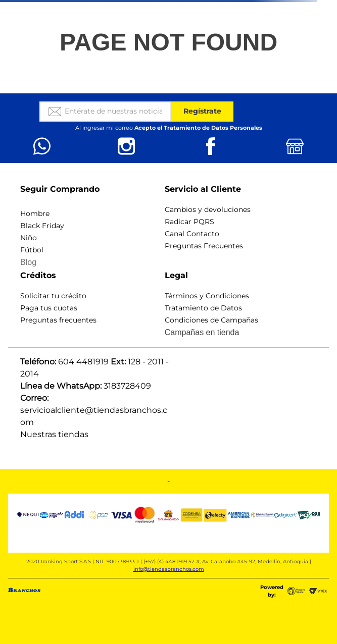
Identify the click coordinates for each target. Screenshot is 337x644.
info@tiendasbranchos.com (169, 569)
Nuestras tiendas (54, 434)
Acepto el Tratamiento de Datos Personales (198, 128)
